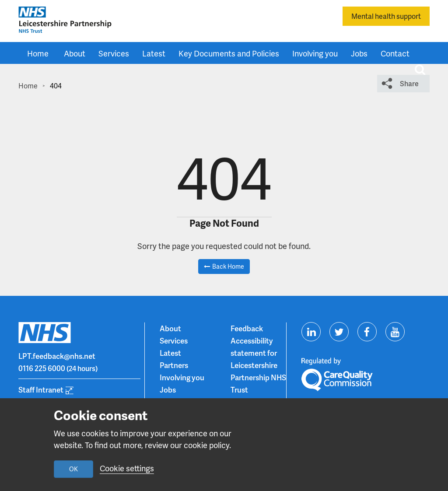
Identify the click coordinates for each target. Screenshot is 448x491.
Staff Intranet (41, 389)
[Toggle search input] (420, 70)
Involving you (315, 53)
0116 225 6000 (42, 368)
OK (73, 469)
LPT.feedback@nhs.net (57, 356)
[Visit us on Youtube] (395, 332)
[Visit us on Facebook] (367, 332)
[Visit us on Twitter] (339, 332)
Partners (174, 365)
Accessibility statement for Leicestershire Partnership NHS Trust (258, 365)
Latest (154, 53)
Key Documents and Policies (229, 53)
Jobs (359, 53)
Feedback (247, 328)
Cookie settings (127, 468)
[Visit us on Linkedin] (311, 332)
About (75, 53)
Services (114, 53)
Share (409, 83)
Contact (395, 53)
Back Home (228, 266)
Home (38, 53)
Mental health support (386, 16)
